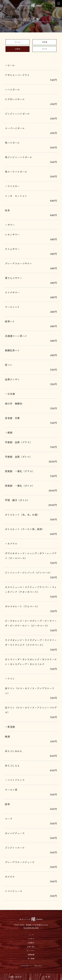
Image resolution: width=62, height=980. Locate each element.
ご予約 (46, 977)
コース (17, 42)
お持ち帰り (31, 947)
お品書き (31, 943)
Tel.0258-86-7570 (31, 928)
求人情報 (31, 959)
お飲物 (17, 49)
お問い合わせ (15, 977)
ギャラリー (31, 951)
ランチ (45, 49)
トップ (31, 935)
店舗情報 (31, 955)
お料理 (45, 42)
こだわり (31, 939)
